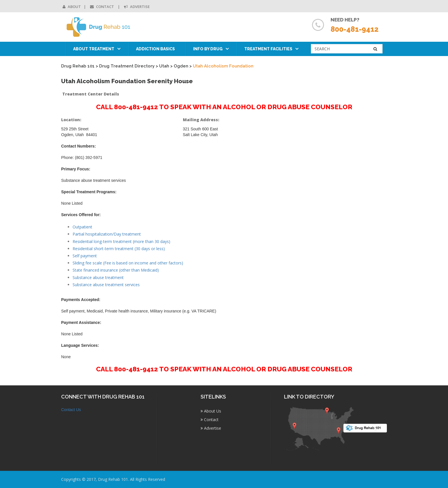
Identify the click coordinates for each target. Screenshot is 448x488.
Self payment (85, 256)
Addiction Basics (155, 49)
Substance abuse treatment (98, 277)
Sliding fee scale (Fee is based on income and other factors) (128, 263)
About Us (211, 411)
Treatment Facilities (268, 49)
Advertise (137, 7)
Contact (102, 7)
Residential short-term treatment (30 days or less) (119, 249)
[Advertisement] (349, 202)
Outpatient (82, 227)
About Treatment (94, 49)
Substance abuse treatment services (106, 285)
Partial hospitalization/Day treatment (107, 234)
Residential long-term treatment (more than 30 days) (121, 241)
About (72, 7)
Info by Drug (208, 49)
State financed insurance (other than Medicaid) (116, 270)
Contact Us (71, 410)
